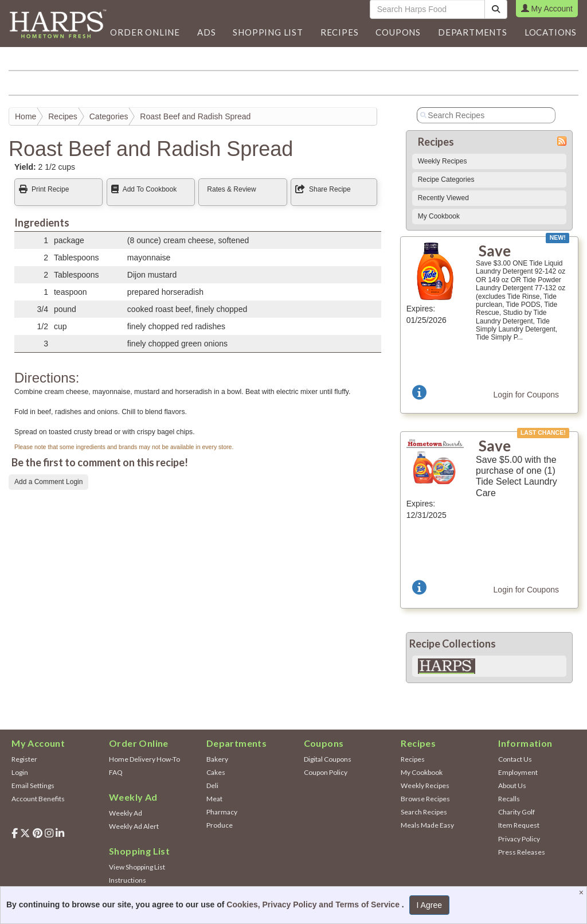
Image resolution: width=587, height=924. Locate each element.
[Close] (583, 892)
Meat (214, 799)
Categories (109, 116)
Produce (220, 825)
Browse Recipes (425, 799)
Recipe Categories (446, 180)
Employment (518, 772)
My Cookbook (439, 216)
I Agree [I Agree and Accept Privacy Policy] (429, 905)
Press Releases (522, 852)
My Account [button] (547, 9)
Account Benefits (38, 799)
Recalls (509, 799)
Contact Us (515, 759)
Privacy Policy (519, 839)
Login (20, 772)
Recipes (63, 116)
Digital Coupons (328, 759)
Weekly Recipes (443, 161)
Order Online (145, 32)
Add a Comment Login (48, 482)
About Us (512, 785)
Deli (212, 785)
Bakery (217, 759)
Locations (551, 32)
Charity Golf (516, 812)
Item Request (519, 825)
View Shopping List (137, 867)
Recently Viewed (443, 198)
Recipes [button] (340, 32)
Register (24, 759)
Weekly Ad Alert (134, 826)
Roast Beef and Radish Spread (195, 116)
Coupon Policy (326, 772)
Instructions (128, 880)
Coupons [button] (398, 32)
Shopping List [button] (268, 32)
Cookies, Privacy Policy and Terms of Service (314, 904)
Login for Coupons (526, 395)
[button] (206, 32)
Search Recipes (424, 812)
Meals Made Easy (427, 825)
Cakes (216, 772)
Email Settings (33, 785)
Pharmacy (222, 812)
